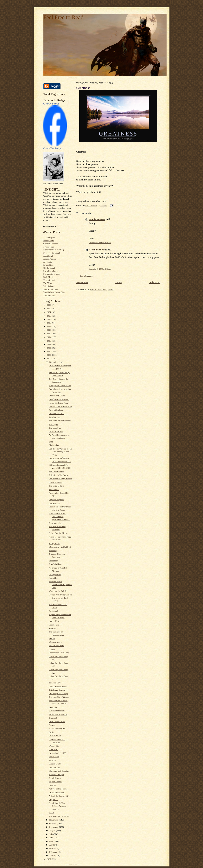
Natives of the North (58, 789)
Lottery (52, 649)
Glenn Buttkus (97, 250)
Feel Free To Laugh (52, 253)
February (53, 852)
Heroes (52, 638)
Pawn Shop (54, 578)
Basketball (53, 611)
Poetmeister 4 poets (52, 274)
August (53, 830)
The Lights (53, 424)
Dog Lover (53, 799)
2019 (49, 319)
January (53, 855)
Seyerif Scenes (55, 782)
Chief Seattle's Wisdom (59, 399)
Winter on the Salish (57, 591)
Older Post (154, 282)
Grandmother (54, 767)
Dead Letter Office (57, 721)
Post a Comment (86, 276)
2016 (49, 330)
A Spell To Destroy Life (59, 796)
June (51, 838)
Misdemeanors (55, 642)
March (52, 848)
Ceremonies (54, 625)
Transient (53, 718)
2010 (49, 351)
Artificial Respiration (58, 714)
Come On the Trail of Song (60, 406)
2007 (49, 859)
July (51, 834)
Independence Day (57, 711)
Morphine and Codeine (59, 771)
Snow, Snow (54, 543)
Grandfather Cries (56, 413)
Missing (52, 628)
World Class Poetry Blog (54, 292)
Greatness (53, 785)
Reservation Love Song (59, 653)
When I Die (54, 746)
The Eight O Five (56, 486)
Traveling (53, 550)
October (53, 823)
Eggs (51, 442)
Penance (52, 760)
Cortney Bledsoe (51, 244)
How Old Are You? (57, 792)
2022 (49, 309)
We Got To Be (55, 736)
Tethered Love (55, 683)
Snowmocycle (55, 523)
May (51, 841)
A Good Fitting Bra (57, 729)
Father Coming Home (58, 533)
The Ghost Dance (56, 472)
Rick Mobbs (49, 277)
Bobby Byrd (49, 241)
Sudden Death (55, 764)
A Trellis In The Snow (58, 475)
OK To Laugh (49, 268)
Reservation (54, 489)
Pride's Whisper (55, 564)
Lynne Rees (48, 265)
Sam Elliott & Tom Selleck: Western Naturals (57, 806)
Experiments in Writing (54, 250)
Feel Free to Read (63, 17)
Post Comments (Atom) (102, 289)
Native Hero (54, 621)
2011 (49, 348)
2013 (49, 341)
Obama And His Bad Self (60, 547)
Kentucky (53, 707)
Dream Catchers (56, 410)
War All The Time (57, 645)
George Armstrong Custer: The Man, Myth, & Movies (60, 598)
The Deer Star (55, 428)
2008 (49, 359)
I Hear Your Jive (56, 431)
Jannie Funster (50, 259)
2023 (49, 305)
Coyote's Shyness (56, 500)
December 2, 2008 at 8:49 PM (100, 243)
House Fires (54, 757)
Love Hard (53, 749)
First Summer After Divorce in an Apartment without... (59, 516)
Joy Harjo (48, 262)
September (54, 827)
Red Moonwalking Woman (60, 479)
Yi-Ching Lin (49, 295)
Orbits (51, 732)
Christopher (54, 445)
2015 (49, 334)
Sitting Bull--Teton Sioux (60, 386)
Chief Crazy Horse (57, 396)
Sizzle (51, 813)
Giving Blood (55, 574)
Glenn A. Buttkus (51, 104)
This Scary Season (57, 690)
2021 (49, 312)
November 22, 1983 (57, 753)
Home (118, 282)
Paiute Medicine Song (58, 403)
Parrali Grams (55, 778)
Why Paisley (49, 286)
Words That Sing (51, 289)
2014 (49, 337)
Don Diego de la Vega (58, 693)
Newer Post (82, 282)
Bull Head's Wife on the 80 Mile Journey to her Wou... (60, 452)
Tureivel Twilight (56, 774)
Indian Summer (55, 482)
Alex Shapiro (49, 238)
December (54, 362)
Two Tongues (54, 417)
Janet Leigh (48, 256)
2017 (49, 326)
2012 (49, 344)
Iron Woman (54, 503)
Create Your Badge (52, 148)
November (54, 820)
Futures (52, 725)
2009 (49, 355)
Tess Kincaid (49, 280)
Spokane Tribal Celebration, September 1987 (60, 585)
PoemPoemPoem (51, 271)
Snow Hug (53, 561)
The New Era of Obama (59, 697)
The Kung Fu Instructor (59, 816)
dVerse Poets (49, 247)
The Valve (48, 283)
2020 (49, 316)
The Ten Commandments (60, 421)
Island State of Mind (58, 686)
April (52, 845)
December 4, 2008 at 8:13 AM (100, 269)
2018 (49, 323)
